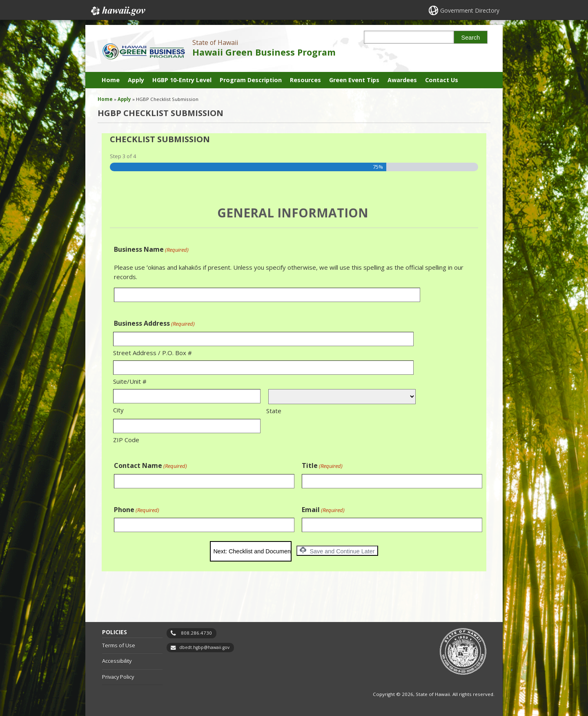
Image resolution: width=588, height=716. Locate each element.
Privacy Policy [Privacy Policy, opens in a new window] (118, 677)
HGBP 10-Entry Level (182, 80)
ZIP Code (126, 440)
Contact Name (150, 466)
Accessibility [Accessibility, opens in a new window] (117, 661)
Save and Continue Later (337, 551)
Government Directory (470, 10)
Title (322, 466)
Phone (137, 510)
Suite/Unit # (130, 381)
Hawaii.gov (117, 11)
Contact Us (442, 80)
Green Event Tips (354, 80)
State (274, 411)
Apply (136, 80)
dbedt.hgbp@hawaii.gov (204, 647)
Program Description (251, 80)
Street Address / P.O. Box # (153, 353)
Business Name (151, 249)
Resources (305, 80)
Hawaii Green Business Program (264, 52)
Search (471, 38)
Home (111, 80)
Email (323, 510)
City (118, 410)
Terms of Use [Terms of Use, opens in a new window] (119, 645)
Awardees (402, 80)
